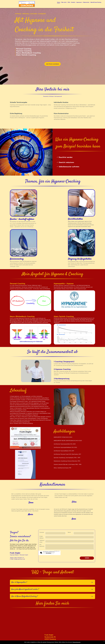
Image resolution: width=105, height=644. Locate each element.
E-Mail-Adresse (41, 537)
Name (69, 532)
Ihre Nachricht (42, 545)
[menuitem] (59, 2)
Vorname (42, 532)
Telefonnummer (42, 541)
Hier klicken (49, 553)
